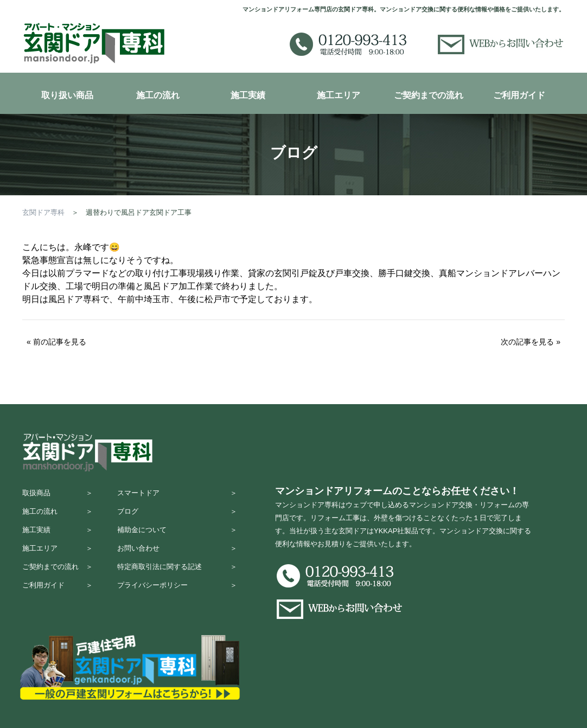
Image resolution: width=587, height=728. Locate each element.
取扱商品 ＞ (58, 495)
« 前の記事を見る (56, 342)
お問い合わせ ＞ (177, 558)
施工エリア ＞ (58, 558)
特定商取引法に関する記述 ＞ (177, 580)
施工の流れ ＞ (58, 516)
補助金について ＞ (177, 537)
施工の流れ (158, 95)
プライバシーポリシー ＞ (177, 601)
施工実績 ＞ (58, 537)
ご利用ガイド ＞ (58, 601)
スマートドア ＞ (177, 495)
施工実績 (248, 95)
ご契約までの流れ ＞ (58, 580)
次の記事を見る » (531, 342)
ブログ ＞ (177, 516)
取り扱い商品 (67, 95)
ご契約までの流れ (429, 95)
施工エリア (339, 95)
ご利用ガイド (519, 95)
